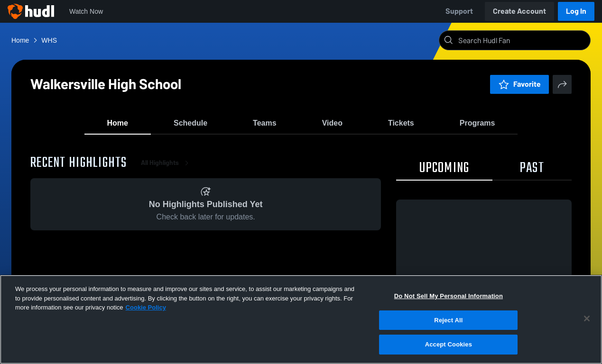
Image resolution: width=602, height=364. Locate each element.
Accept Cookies (449, 344)
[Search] (522, 40)
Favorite (519, 84)
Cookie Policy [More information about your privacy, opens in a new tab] (146, 307)
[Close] (587, 318)
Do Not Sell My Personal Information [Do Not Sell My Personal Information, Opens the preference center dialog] (449, 296)
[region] (301, 319)
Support (459, 11)
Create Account (519, 11)
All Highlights (167, 170)
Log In (576, 11)
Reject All (448, 320)
